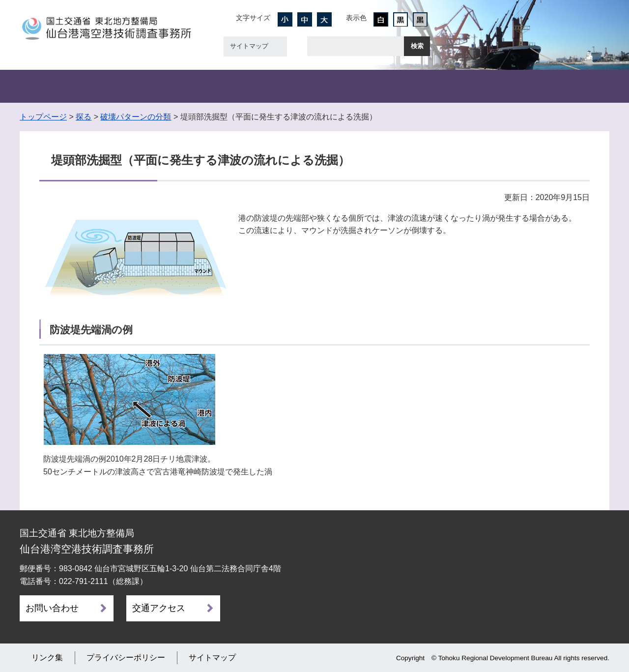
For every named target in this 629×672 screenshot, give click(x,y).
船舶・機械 (364, 86)
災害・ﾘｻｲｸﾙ (560, 86)
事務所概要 (69, 86)
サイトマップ (249, 46)
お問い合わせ (52, 608)
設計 (265, 86)
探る (84, 117)
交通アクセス (159, 608)
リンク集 (47, 657)
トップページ (43, 117)
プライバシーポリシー (126, 657)
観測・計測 (167, 86)
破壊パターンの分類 (136, 117)
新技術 (462, 86)
